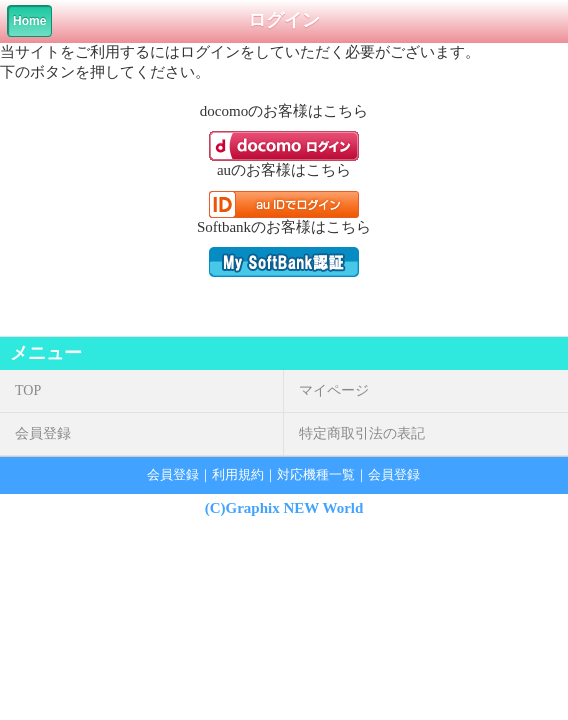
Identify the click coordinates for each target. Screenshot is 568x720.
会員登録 (43, 433)
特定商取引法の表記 (362, 433)
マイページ (334, 390)
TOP (28, 390)
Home (29, 21)
